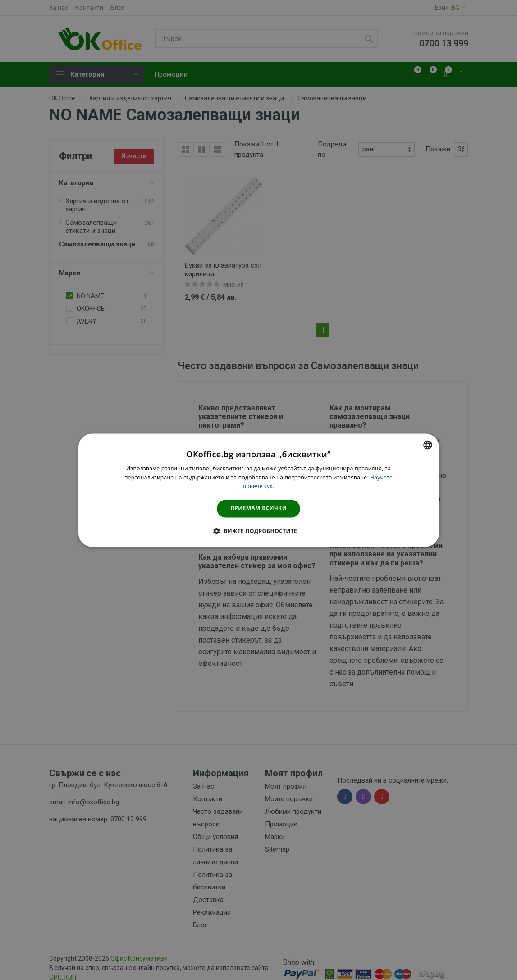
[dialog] (259, 490)
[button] (258, 531)
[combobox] (428, 445)
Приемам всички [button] (258, 508)
